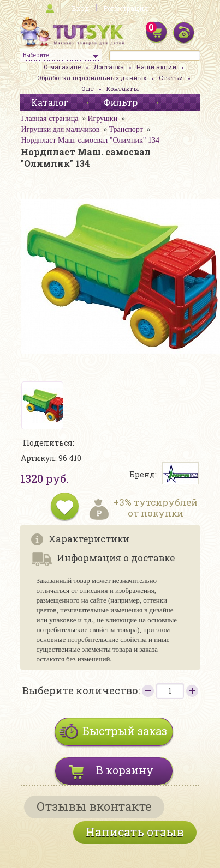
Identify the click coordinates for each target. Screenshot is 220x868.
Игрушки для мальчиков (61, 129)
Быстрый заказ (125, 731)
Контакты (123, 89)
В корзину (125, 770)
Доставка (109, 67)
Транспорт (126, 129)
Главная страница (50, 119)
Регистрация (126, 8)
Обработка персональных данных (92, 78)
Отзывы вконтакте (94, 806)
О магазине (62, 67)
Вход (80, 8)
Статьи (171, 78)
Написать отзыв (135, 832)
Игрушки (102, 119)
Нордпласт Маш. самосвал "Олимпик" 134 (90, 140)
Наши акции (156, 67)
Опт (88, 89)
